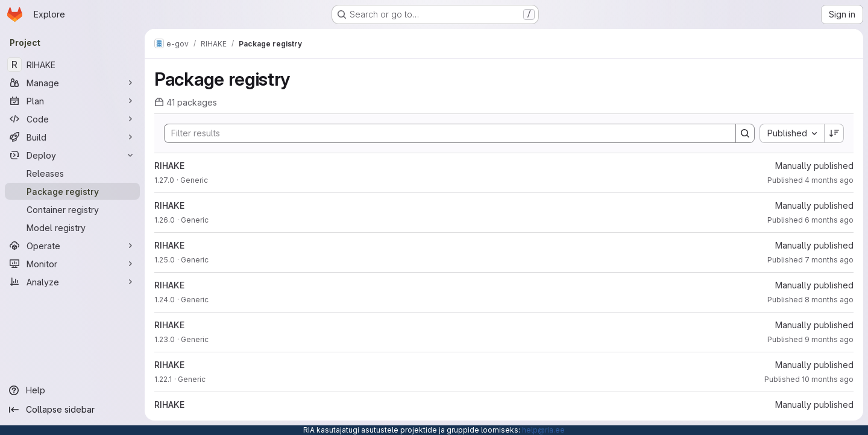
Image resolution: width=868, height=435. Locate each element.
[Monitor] (72, 264)
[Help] (72, 390)
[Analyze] (72, 282)
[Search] (444, 133)
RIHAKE (169, 166)
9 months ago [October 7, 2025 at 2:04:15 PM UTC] (829, 339)
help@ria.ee (543, 430)
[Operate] (72, 246)
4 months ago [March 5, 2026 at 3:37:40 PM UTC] (829, 180)
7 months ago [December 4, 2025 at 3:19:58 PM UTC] (829, 260)
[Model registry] (72, 227)
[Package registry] (72, 191)
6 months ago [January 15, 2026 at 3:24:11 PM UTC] (829, 220)
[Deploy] (72, 155)
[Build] (72, 137)
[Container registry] (72, 209)
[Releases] (72, 173)
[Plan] (72, 101)
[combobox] (792, 133)
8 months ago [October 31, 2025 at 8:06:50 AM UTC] (829, 300)
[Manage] (72, 83)
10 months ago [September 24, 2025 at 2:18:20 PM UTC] (828, 379)
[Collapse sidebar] (72, 410)
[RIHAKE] (72, 65)
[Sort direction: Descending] (834, 133)
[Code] (72, 119)
